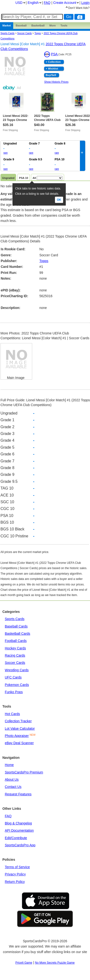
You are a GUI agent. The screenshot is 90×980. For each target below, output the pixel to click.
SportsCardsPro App (20, 845)
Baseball (21, 25)
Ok (59, 200)
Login (85, 3)
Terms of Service (17, 867)
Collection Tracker (18, 721)
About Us (12, 779)
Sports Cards (7, 33)
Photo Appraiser (17, 736)
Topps (44, 261)
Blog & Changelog (18, 823)
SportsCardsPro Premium (24, 772)
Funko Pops (14, 692)
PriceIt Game (24, 963)
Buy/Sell (51, 75)
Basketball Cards (18, 634)
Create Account (65, 3)
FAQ (8, 816)
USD (19, 3)
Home (9, 765)
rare (6, 153)
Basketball (38, 25)
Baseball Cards (16, 626)
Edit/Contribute (16, 838)
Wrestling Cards (17, 670)
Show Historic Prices (56, 82)
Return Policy (15, 882)
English (33, 3)
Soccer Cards (25, 33)
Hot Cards (12, 714)
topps (38, 33)
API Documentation (19, 830)
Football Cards (16, 641)
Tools (64, 25)
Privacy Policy (15, 874)
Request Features (18, 794)
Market (7, 25)
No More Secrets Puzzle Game (55, 963)
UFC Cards (13, 677)
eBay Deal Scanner (19, 743)
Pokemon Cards (17, 685)
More (53, 25)
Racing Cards (15, 655)
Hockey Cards (15, 648)
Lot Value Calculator (20, 729)
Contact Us (13, 787)
